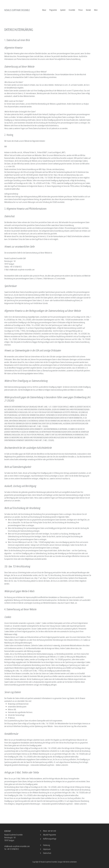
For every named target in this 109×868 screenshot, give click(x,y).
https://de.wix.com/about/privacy (53, 169)
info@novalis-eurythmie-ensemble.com (17, 846)
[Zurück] (40, 831)
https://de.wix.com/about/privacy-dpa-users (68, 175)
